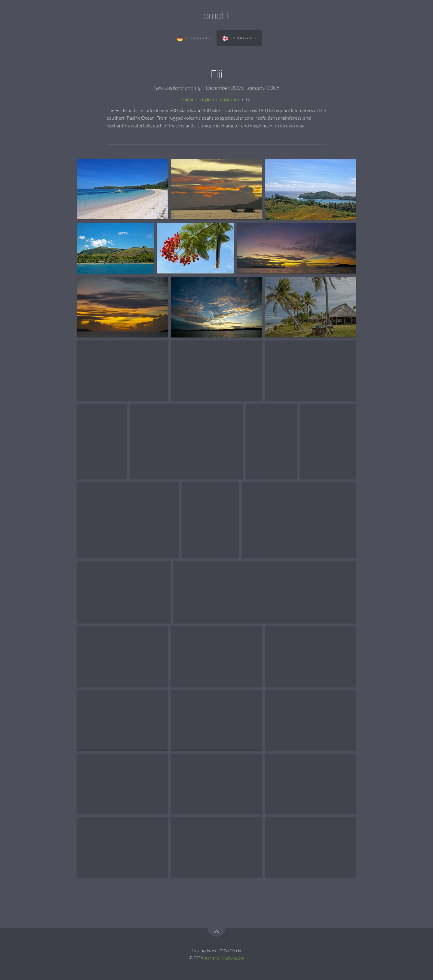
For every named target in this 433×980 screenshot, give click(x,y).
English (207, 99)
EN (238, 38)
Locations (230, 99)
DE (192, 38)
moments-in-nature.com (224, 958)
